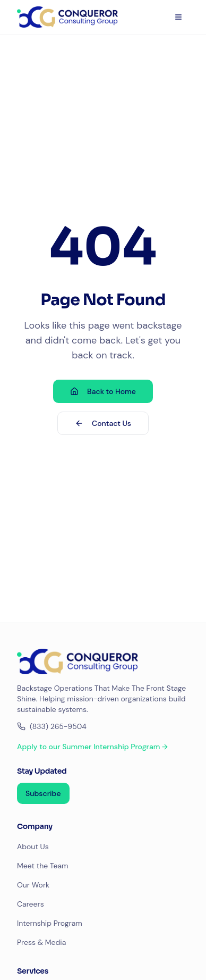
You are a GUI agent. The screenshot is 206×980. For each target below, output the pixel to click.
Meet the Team (43, 866)
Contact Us (103, 423)
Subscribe (43, 793)
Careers (31, 904)
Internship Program (50, 923)
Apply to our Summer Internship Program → (92, 747)
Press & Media (41, 942)
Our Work (33, 885)
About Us (33, 847)
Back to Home (103, 391)
